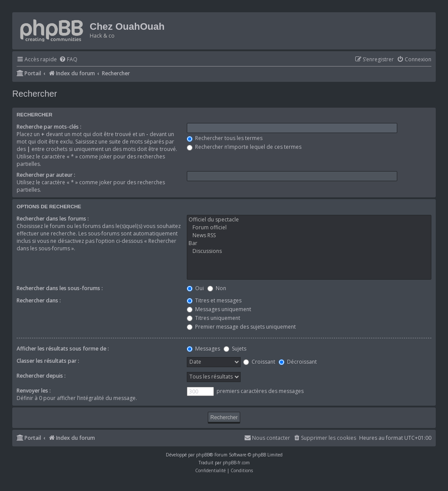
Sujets (235, 349)
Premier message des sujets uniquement (241, 327)
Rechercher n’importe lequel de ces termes (244, 147)
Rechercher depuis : (41, 376)
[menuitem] (68, 60)
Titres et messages (214, 300)
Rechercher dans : (39, 300)
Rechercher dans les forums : (53, 219)
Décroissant (298, 362)
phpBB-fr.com (236, 463)
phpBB (203, 455)
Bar (309, 243)
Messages (203, 349)
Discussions (309, 251)
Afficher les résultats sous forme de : (63, 349)
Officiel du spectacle (309, 220)
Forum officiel (309, 228)
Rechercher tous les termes (225, 138)
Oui (195, 288)
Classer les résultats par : (48, 361)
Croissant (259, 362)
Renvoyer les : (34, 391)
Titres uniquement (213, 318)
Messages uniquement (219, 309)
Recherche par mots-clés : (49, 127)
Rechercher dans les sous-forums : (60, 288)
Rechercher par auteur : (46, 175)
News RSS (309, 235)
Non (217, 288)
